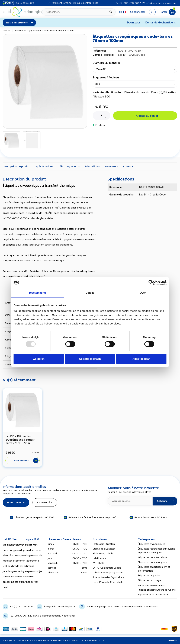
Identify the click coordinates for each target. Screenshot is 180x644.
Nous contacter (16, 502)
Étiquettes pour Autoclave (152, 557)
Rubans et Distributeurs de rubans (157, 590)
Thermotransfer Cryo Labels (108, 577)
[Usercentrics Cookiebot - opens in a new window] (151, 283)
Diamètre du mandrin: (107, 63)
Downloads (134, 22)
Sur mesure (112, 166)
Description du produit (17, 166)
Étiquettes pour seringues (152, 562)
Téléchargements (69, 166)
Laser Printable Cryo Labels (108, 582)
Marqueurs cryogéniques (151, 585)
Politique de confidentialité (17, 640)
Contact (128, 166)
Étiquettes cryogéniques (151, 544)
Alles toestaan (142, 359)
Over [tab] (143, 293)
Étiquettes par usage (149, 580)
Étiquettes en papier (149, 576)
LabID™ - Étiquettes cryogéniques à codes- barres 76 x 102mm (20, 440)
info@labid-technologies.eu (159, 3)
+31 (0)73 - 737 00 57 (128, 3)
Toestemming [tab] (37, 293)
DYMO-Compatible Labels (107, 568)
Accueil (6, 30)
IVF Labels (98, 563)
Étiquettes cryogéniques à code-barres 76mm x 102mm (45, 30)
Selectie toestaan (90, 359)
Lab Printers (99, 558)
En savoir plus (45, 502)
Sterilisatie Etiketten (104, 549)
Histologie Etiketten (104, 544)
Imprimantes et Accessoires (153, 595)
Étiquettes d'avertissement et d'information (154, 569)
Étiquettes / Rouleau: (106, 77)
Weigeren (39, 359)
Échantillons (92, 166)
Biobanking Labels (103, 553)
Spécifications (44, 166)
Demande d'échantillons (160, 22)
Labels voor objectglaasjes (108, 573)
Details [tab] (90, 293)
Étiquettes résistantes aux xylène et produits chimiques (156, 551)
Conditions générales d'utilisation (52, 640)
